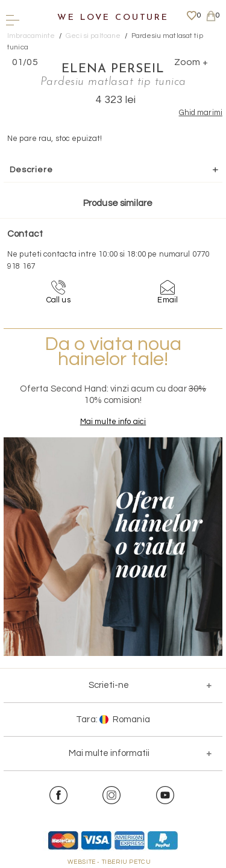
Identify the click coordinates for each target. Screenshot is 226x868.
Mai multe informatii (109, 753)
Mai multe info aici (113, 422)
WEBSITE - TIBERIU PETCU (109, 862)
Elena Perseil (113, 69)
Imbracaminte (31, 36)
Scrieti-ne (109, 685)
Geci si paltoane (93, 36)
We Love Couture (113, 18)
